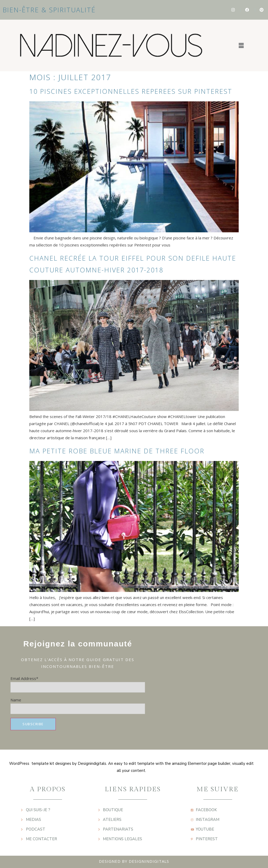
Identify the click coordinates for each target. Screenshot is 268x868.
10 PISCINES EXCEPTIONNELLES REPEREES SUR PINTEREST (131, 91)
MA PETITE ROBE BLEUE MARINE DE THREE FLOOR (117, 451)
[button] (241, 45)
